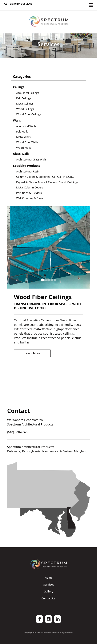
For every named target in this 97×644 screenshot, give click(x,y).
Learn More (32, 353)
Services (49, 584)
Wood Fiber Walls (27, 142)
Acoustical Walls (26, 126)
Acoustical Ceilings (28, 93)
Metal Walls (23, 137)
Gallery (48, 591)
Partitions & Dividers (29, 193)
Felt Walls (22, 131)
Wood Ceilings (25, 109)
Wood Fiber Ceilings (29, 114)
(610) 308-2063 (17, 432)
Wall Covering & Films (30, 198)
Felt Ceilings (24, 98)
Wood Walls (24, 148)
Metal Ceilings (25, 103)
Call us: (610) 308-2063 (18, 4)
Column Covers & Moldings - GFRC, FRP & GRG (45, 177)
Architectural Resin (28, 171)
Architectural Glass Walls (31, 159)
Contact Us (48, 598)
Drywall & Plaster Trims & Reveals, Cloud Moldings (47, 182)
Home (48, 578)
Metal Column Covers (30, 187)
